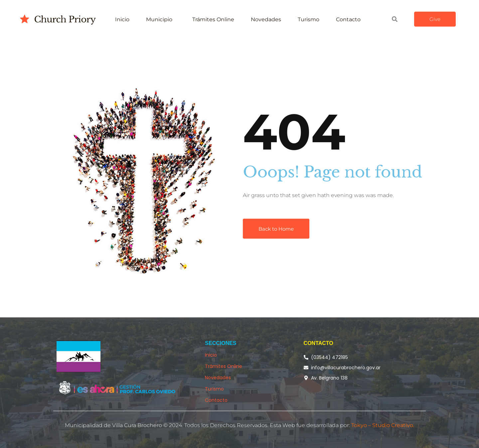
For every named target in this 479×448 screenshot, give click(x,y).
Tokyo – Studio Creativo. (383, 425)
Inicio (122, 19)
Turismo (309, 19)
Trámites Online (213, 19)
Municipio (159, 19)
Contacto (348, 19)
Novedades (266, 19)
